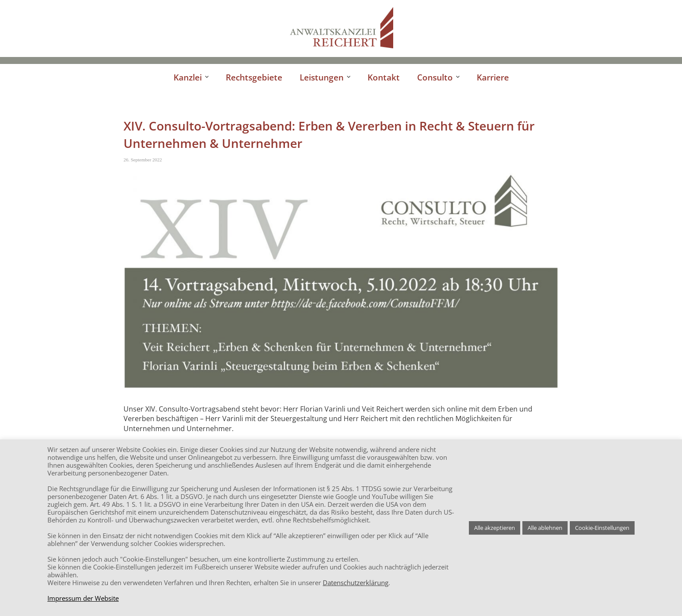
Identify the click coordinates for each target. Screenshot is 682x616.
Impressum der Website (83, 598)
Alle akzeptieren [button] (495, 528)
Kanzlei (188, 77)
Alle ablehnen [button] (545, 528)
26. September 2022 (143, 160)
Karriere (493, 77)
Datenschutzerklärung (356, 583)
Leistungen (322, 77)
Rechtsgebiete (254, 77)
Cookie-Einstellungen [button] (602, 528)
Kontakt (384, 77)
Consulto (435, 77)
